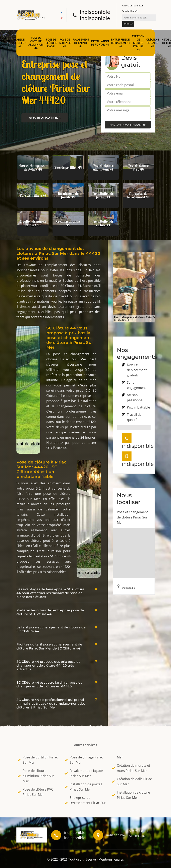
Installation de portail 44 (100, 43)
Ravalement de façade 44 (81, 43)
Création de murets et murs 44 (138, 43)
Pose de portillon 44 (19, 43)
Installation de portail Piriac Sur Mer (83, 787)
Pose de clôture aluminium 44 (36, 43)
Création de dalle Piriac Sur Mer (132, 782)
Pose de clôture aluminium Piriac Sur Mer (36, 776)
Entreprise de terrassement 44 (120, 43)
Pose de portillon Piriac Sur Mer (38, 760)
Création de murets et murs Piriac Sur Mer (131, 768)
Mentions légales (111, 859)
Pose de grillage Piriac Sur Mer (84, 760)
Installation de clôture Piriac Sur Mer (131, 795)
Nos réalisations (45, 118)
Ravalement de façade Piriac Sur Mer (84, 773)
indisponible (95, 12)
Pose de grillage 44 (65, 43)
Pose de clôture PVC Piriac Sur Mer (35, 792)
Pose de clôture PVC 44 (51, 43)
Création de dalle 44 (153, 43)
